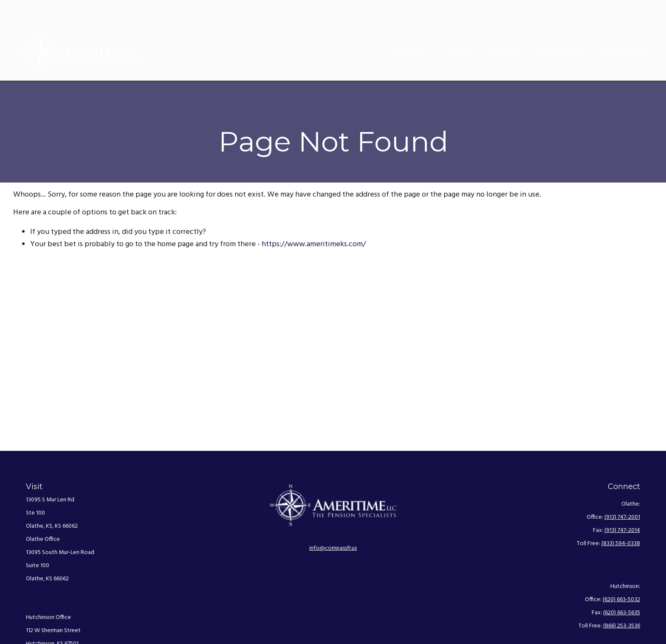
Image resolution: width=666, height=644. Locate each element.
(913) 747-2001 (622, 517)
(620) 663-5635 (622, 613)
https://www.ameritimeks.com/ (314, 244)
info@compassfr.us (333, 548)
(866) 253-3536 (622, 626)
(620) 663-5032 (621, 600)
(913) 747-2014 (622, 530)
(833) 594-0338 (621, 544)
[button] (410, 28)
